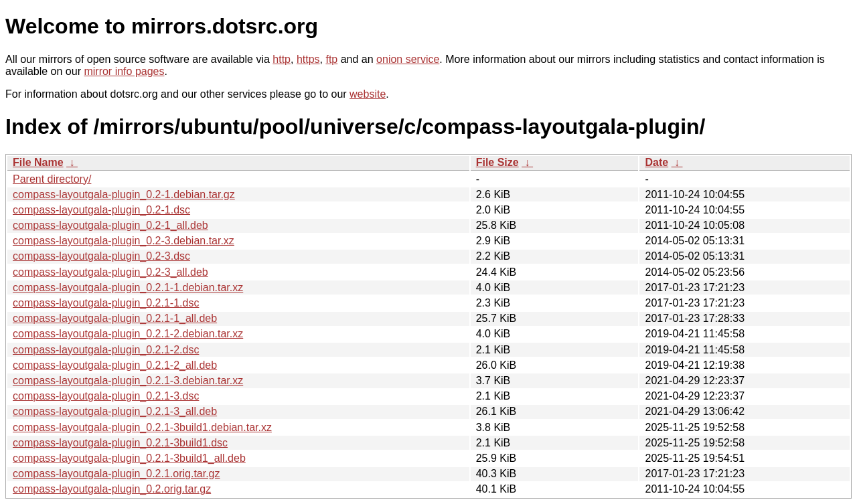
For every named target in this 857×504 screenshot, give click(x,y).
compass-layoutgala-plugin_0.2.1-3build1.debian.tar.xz (142, 427)
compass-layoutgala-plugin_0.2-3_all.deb (110, 272)
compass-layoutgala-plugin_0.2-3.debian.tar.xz (124, 241)
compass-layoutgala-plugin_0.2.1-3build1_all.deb (129, 458)
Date (656, 162)
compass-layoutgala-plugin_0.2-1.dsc (101, 210)
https (308, 59)
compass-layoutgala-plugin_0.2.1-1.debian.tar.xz (128, 287)
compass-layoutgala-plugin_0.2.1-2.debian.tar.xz (128, 334)
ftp (331, 59)
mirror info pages (124, 71)
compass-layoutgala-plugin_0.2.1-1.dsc (106, 303)
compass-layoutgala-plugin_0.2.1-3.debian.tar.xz (128, 381)
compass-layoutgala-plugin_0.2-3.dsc (101, 256)
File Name (38, 162)
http (282, 59)
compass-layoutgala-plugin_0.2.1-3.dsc (106, 396)
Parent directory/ (52, 179)
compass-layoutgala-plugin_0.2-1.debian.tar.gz (124, 194)
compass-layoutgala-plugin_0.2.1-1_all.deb (115, 318)
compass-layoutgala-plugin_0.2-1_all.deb (110, 225)
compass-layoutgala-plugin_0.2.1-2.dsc (106, 350)
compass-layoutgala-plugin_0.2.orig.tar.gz (112, 489)
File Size (497, 162)
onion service (408, 59)
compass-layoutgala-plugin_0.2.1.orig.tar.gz (116, 474)
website (368, 94)
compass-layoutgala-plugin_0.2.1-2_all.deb (115, 365)
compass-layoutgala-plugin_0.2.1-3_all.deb (115, 411)
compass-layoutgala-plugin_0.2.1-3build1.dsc (120, 443)
